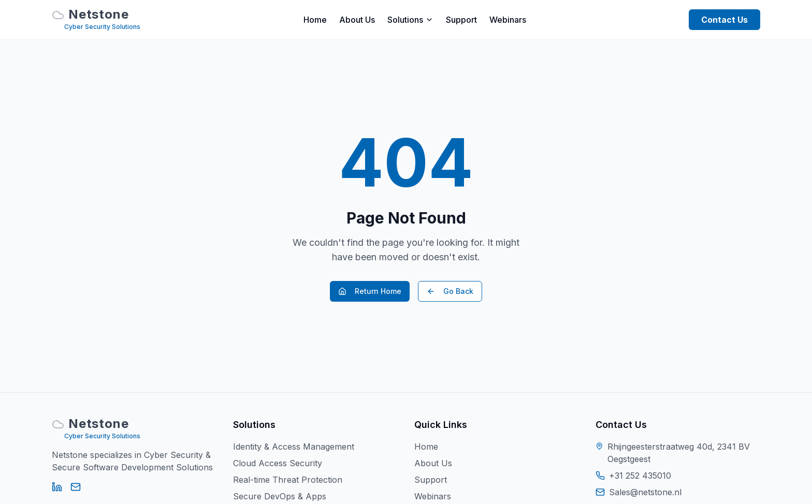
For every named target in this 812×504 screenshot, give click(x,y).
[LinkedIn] (57, 487)
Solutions (410, 20)
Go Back (450, 291)
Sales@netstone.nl (645, 492)
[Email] (76, 487)
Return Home (370, 291)
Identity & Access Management (294, 447)
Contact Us (724, 20)
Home (315, 20)
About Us (357, 20)
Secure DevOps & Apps (280, 496)
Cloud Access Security (278, 463)
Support (461, 20)
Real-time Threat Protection (288, 480)
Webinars (508, 20)
